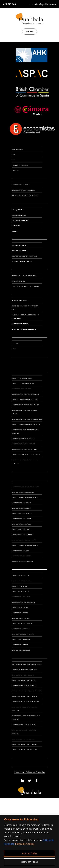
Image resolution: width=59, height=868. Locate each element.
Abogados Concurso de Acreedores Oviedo (27, 419)
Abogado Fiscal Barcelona (21, 581)
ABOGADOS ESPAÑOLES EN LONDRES (23, 190)
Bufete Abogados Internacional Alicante (27, 664)
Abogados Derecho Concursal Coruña (25, 394)
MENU (29, 31)
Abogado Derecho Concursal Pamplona (26, 424)
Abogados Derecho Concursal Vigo (24, 449)
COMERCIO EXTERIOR (18, 281)
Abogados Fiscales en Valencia (23, 634)
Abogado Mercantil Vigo (20, 551)
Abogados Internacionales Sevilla (24, 725)
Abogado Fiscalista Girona (21, 597)
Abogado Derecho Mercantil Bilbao (24, 497)
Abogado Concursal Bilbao (21, 389)
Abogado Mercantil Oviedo (21, 529)
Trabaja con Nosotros (20, 165)
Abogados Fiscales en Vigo (21, 639)
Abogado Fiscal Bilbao (20, 586)
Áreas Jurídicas (18, 210)
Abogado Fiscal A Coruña (21, 591)
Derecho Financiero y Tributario (24, 256)
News (14, 160)
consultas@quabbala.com (43, 4)
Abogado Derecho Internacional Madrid (26, 691)
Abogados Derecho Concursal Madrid (25, 405)
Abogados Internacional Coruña (24, 680)
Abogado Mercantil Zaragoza (22, 561)
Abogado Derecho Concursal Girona (25, 399)
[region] (29, 841)
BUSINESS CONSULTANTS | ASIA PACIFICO (25, 195)
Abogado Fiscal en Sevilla (21, 629)
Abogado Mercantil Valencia (22, 513)
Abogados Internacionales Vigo (23, 739)
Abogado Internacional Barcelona (24, 670)
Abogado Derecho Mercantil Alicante (25, 487)
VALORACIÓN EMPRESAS (20, 301)
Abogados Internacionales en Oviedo (25, 702)
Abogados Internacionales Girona (24, 686)
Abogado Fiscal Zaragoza (21, 650)
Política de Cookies (25, 844)
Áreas (14, 154)
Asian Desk (16, 226)
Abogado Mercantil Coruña (22, 503)
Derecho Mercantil (19, 245)
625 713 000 (9, 4)
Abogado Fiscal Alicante (20, 575)
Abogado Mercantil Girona (21, 508)
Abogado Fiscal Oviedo (20, 613)
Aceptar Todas (29, 853)
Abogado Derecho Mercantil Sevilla (25, 545)
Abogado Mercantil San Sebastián (24, 540)
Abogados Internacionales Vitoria (24, 744)
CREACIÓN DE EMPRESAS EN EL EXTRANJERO (26, 286)
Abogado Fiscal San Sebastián (22, 623)
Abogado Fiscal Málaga (20, 607)
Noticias (15, 343)
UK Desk (15, 231)
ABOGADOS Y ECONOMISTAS (21, 185)
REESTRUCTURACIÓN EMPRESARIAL (24, 329)
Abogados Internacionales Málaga (24, 696)
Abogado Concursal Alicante (22, 378)
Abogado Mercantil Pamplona (22, 535)
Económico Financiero (20, 220)
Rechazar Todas (29, 862)
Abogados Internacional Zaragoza (24, 749)
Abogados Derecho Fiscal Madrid (24, 602)
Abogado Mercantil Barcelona (23, 492)
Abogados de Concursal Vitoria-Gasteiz (26, 454)
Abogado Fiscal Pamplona (21, 618)
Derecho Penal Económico (22, 261)
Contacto (15, 170)
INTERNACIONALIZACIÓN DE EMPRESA (24, 276)
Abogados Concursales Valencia (23, 444)
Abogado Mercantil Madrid (21, 519)
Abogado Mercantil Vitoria (21, 556)
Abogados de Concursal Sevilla (23, 439)
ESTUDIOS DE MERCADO (20, 324)
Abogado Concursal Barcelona (23, 383)
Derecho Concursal (19, 251)
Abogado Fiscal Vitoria (20, 645)
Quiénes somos (17, 149)
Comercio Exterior (19, 215)
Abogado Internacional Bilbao (23, 675)
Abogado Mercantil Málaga (21, 524)
